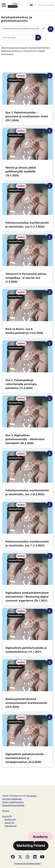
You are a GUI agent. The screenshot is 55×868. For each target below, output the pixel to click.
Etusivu (6, 811)
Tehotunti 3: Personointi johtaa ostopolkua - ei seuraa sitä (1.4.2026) (26, 278)
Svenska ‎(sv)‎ (10, 826)
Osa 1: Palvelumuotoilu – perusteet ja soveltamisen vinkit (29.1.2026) (27, 116)
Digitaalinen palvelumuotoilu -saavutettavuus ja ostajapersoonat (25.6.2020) (25, 758)
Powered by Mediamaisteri (28, 863)
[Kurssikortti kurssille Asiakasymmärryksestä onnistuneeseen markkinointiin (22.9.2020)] (27, 685)
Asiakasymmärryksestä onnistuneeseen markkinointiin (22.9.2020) (26, 703)
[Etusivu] (13, 5)
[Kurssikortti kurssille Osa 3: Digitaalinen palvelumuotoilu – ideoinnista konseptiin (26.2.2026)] (27, 422)
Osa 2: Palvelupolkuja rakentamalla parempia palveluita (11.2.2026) (21, 384)
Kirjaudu (52, 5)
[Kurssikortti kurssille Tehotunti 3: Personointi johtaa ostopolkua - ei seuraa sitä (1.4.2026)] (27, 260)
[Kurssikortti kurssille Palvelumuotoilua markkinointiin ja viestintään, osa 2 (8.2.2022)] (27, 475)
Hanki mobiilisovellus (13, 802)
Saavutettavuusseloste (13, 805)
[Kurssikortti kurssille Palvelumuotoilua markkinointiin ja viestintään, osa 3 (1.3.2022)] (27, 207)
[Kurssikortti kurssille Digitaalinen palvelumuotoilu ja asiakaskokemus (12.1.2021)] (27, 632)
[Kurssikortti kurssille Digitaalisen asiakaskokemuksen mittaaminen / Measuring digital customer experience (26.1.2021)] (27, 579)
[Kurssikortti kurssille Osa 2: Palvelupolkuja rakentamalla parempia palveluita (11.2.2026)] (27, 367)
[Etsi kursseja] (18, 37)
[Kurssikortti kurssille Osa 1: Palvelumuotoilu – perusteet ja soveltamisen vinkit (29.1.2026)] (27, 99)
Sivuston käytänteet (12, 799)
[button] (33, 5)
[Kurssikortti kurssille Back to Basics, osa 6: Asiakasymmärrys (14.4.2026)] (27, 313)
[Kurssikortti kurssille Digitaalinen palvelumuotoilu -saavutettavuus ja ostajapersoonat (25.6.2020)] (27, 741)
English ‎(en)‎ (10, 819)
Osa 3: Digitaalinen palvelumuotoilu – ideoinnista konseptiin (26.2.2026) (25, 439)
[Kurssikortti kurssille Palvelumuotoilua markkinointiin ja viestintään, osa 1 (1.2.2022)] (27, 526)
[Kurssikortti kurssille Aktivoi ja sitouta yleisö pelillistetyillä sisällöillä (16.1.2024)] (27, 154)
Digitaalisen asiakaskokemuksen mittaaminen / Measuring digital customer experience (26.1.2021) (27, 597)
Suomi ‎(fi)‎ (7, 816)
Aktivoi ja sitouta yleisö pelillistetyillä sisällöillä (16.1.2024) (21, 171)
